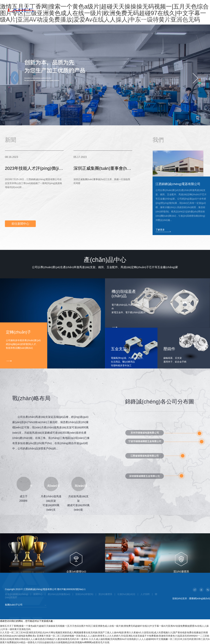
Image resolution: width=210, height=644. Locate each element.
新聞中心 (48, 19)
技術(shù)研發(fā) (99, 19)
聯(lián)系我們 (184, 19)
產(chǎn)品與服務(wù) (71, 19)
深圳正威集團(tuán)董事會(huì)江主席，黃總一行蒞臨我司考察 (103, 170)
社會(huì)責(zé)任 (145, 19)
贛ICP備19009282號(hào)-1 (71, 589)
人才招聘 (166, 19)
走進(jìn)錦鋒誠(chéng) (25, 19)
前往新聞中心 (20, 224)
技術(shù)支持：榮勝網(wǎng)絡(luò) (191, 598)
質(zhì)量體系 (122, 19)
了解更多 (160, 230)
